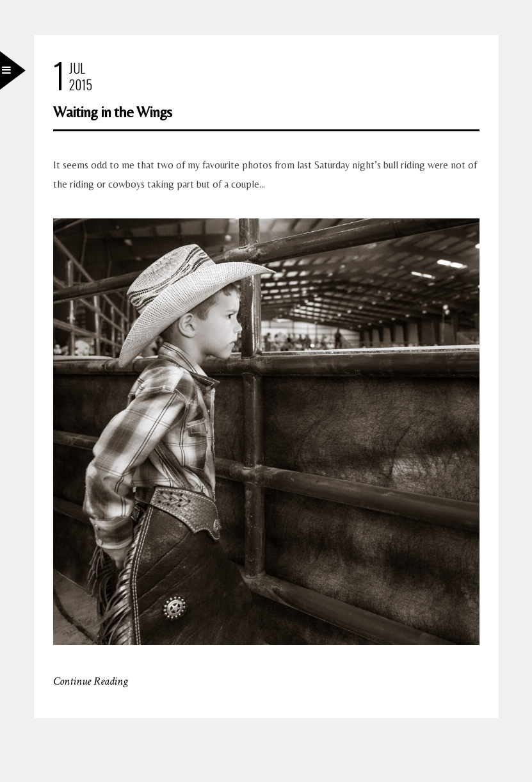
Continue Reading (91, 681)
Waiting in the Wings (112, 112)
